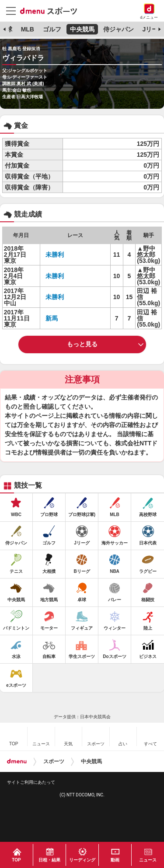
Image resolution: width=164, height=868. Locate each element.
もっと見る (82, 344)
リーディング (82, 860)
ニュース (148, 860)
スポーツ (54, 761)
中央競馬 (82, 29)
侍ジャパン (119, 29)
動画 (115, 860)
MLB (28, 29)
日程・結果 (49, 860)
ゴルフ (52, 29)
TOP (16, 860)
